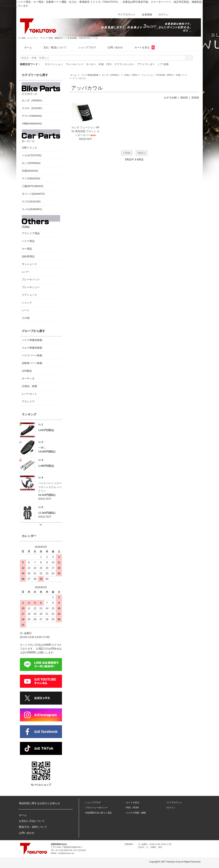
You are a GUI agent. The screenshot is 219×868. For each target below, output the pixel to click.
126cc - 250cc (131, 75)
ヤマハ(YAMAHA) (32, 116)
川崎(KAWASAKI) (32, 124)
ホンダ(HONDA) (31, 163)
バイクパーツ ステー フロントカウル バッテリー (50, 484)
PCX (109, 64)
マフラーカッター (124, 64)
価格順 (184, 98)
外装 (101, 64)
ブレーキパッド (74, 64)
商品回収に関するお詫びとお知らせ (39, 803)
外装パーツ (182, 75)
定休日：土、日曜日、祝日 (150, 847)
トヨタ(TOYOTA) (32, 155)
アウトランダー (146, 64)
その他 (26, 318)
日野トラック (41, 139)
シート (26, 310)
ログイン (162, 14)
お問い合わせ (113, 47)
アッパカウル (79, 78)
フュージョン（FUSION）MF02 (157, 75)
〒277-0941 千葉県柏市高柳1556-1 (67, 847)
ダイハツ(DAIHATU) (33, 194)
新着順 (195, 98)
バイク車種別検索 (90, 75)
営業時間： (130, 844)
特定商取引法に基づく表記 (99, 813)
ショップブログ (84, 47)
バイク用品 (28, 241)
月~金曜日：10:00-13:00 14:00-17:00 (155, 844)
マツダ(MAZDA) (31, 178)
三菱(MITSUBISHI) (32, 186)
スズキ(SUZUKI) (31, 201)
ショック (27, 303)
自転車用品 (28, 256)
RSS (128, 808)
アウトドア (28, 402)
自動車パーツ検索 (32, 363)
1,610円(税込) (46, 430)
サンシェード (29, 264)
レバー (26, 272)
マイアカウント (125, 14)
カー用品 (27, 249)
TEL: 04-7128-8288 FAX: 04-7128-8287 (68, 850)
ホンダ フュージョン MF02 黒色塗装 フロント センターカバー (86, 131)
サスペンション (54, 64)
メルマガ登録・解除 (136, 813)
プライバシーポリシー (97, 808)
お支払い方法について (32, 821)
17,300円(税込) (47, 513)
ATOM (135, 808)
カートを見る (142, 47)
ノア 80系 (163, 64)
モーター (91, 64)
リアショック (29, 295)
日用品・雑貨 (29, 386)
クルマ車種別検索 (32, 348)
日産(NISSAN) (30, 171)
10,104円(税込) (47, 495)
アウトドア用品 (41, 225)
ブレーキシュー (31, 287)
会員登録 (145, 14)
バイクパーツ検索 (32, 355)
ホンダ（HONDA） (111, 75)
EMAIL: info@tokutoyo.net (63, 853)
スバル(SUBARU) (32, 209)
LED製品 (27, 371)
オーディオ (28, 378)
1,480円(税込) (46, 466)
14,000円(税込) (47, 451)
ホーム (26, 47)
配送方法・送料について (33, 827)
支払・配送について (52, 47)
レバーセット (29, 394)
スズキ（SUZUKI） (33, 108)
